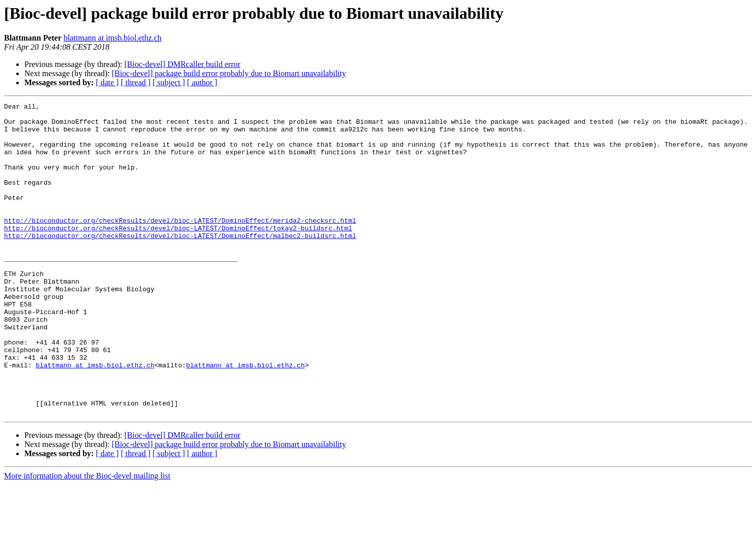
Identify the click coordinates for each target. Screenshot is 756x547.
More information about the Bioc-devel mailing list (87, 538)
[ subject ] (169, 82)
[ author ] (202, 82)
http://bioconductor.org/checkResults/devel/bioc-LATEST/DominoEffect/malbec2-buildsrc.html (180, 263)
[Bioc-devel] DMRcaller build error (182, 64)
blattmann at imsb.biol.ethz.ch (112, 38)
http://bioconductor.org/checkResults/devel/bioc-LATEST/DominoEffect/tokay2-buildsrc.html (178, 254)
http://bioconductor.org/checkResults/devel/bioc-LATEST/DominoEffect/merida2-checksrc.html (180, 245)
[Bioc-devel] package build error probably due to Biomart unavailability (229, 73)
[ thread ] (136, 82)
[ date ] (107, 82)
